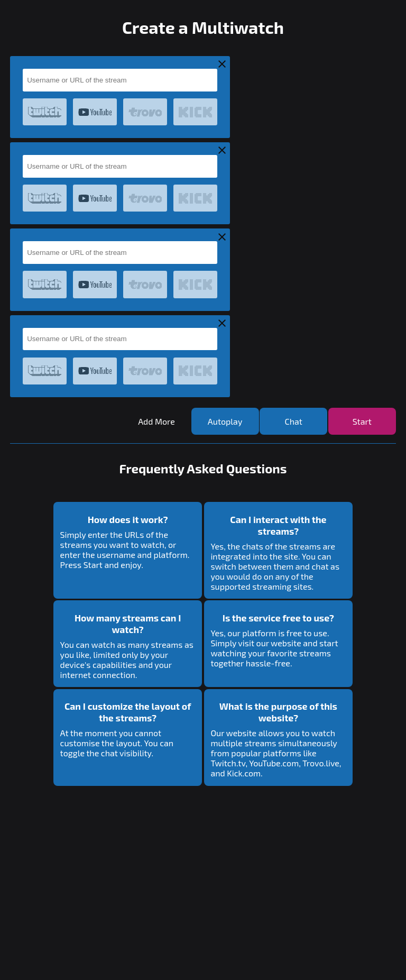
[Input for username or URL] (120, 80)
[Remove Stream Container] (222, 65)
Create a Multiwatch (203, 27)
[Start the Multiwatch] (362, 421)
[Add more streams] (156, 421)
